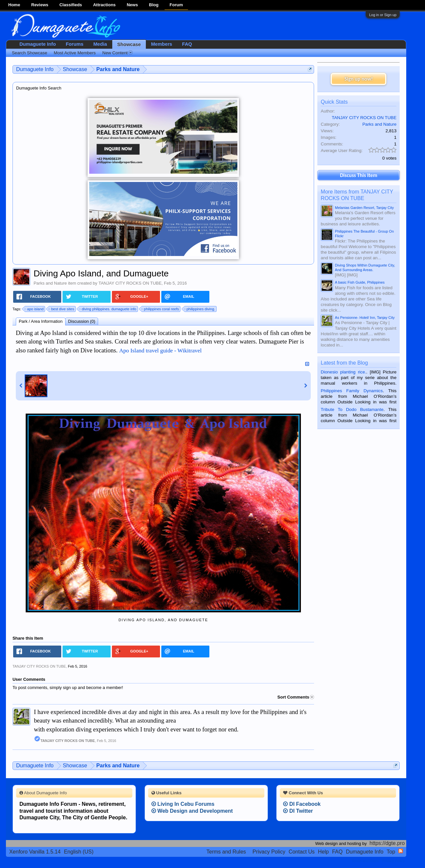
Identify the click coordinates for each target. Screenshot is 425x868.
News (132, 5)
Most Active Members (75, 53)
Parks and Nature (50, 283)
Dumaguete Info (38, 44)
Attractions (105, 5)
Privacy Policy (269, 852)
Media (100, 44)
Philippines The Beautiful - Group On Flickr (364, 234)
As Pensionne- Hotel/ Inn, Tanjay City (365, 318)
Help (323, 852)
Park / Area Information (41, 321)
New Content (118, 53)
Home (14, 5)
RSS (401, 851)
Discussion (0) (82, 321)
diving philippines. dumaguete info (108, 309)
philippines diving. (200, 309)
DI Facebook (302, 804)
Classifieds (71, 5)
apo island (34, 309)
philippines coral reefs (160, 309)
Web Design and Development (192, 811)
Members (162, 44)
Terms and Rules (226, 852)
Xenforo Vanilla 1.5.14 (35, 852)
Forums (75, 44)
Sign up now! (359, 79)
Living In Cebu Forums (183, 804)
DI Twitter (298, 811)
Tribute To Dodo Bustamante (352, 409)
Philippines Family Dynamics (352, 391)
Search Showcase (29, 53)
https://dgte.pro (387, 843)
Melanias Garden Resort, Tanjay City (364, 208)
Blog (154, 5)
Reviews (40, 5)
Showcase (129, 44)
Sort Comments (296, 697)
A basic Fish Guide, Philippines (360, 282)
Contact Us (302, 852)
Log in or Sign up (383, 15)
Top (391, 852)
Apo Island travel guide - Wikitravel (160, 351)
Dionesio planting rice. (343, 372)
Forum (176, 5)
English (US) (79, 852)
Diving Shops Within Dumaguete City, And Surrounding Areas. (365, 268)
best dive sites (62, 309)
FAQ (187, 44)
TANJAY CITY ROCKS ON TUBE (130, 283)
